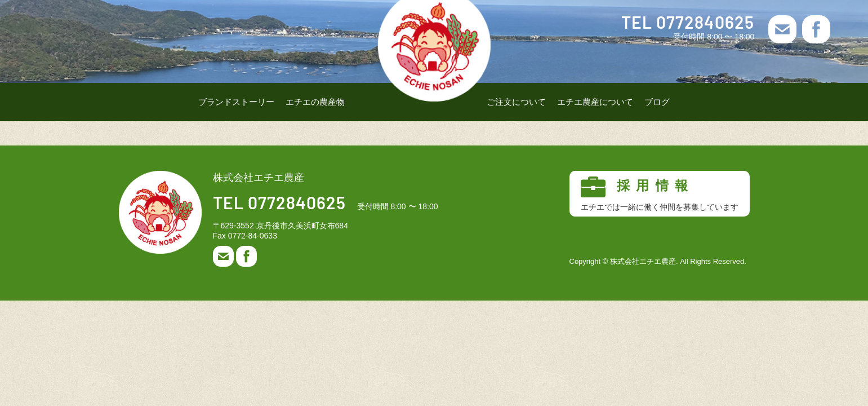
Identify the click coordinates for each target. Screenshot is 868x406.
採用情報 (660, 194)
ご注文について (516, 102)
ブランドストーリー (236, 102)
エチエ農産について (595, 102)
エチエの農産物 (315, 102)
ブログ (657, 102)
